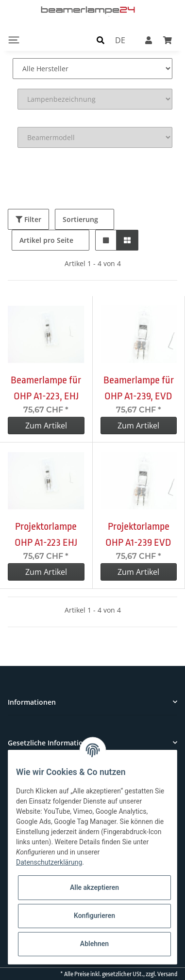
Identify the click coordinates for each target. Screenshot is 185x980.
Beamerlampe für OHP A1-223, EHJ (46, 388)
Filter (28, 219)
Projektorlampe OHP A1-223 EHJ (46, 534)
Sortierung (80, 219)
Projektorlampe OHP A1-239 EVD (138, 534)
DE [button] (120, 40)
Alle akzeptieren (94, 887)
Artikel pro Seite (46, 240)
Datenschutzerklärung (49, 862)
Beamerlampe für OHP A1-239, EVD (139, 388)
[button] (101, 40)
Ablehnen (94, 944)
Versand (167, 974)
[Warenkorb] (168, 40)
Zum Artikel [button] (46, 426)
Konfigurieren (94, 916)
